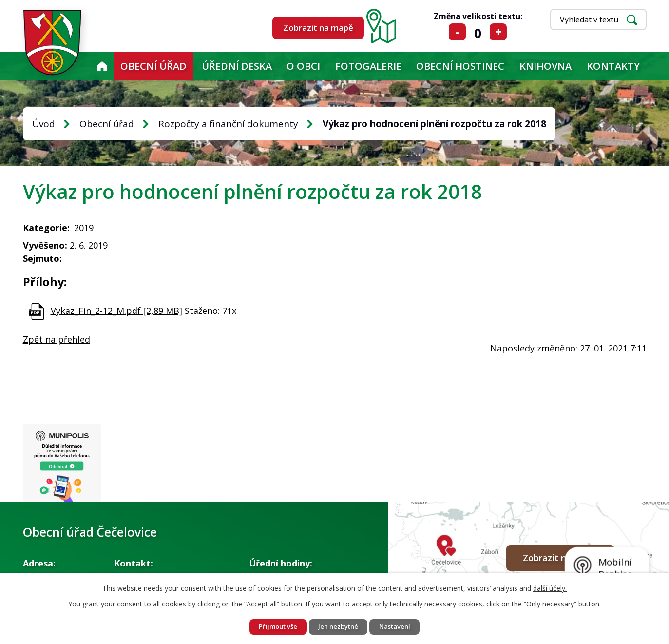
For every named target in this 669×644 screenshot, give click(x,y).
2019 (84, 228)
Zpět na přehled (57, 339)
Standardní (478, 32)
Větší (498, 32)
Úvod (102, 66)
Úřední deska (237, 66)
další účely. (550, 587)
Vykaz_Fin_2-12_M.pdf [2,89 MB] (116, 311)
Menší (457, 32)
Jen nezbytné (339, 626)
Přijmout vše (273, 626)
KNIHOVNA (545, 66)
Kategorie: (46, 228)
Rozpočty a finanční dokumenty (228, 124)
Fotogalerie (368, 66)
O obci (303, 66)
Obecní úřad (153, 66)
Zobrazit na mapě (318, 28)
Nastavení (401, 626)
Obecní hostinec (460, 66)
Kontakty (613, 66)
